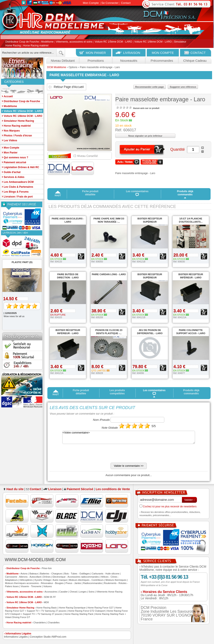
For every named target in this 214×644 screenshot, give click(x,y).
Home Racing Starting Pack (79, 614)
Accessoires (51, 592)
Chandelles (54, 623)
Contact (126, 3)
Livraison (55, 489)
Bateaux (34, 574)
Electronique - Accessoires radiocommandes (76, 577)
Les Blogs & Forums (15, 191)
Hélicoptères (26, 580)
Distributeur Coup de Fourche (22, 42)
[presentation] (82, 454)
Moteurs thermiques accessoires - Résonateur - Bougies (34, 583)
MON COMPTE (163, 53)
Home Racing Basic (47, 608)
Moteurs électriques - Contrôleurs (86, 580)
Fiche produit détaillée (90, 193)
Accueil (7, 96)
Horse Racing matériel (36, 46)
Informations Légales (16, 637)
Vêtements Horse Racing (109, 592)
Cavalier (63, 592)
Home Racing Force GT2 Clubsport (86, 611)
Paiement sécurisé (14, 162)
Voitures (48, 586)
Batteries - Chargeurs (51, 574)
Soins (92, 592)
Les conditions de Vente (113, 489)
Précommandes (162, 61)
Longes (83, 592)
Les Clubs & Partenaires (17, 187)
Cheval (73, 592)
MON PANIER (96, 53)
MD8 (46, 602)
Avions (24, 574)
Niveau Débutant (63, 61)
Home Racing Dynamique (72, 608)
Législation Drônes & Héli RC (20, 167)
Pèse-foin (47, 568)
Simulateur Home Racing (20, 608)
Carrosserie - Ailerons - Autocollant (23, 577)
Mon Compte (91, 3)
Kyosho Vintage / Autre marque (51, 580)
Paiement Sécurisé (80, 489)
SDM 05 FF (50, 597)
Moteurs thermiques (116, 580)
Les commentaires (137, 193)
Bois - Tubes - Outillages (77, 574)
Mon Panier (10, 152)
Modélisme (47, 42)
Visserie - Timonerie (31, 586)
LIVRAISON (132, 53)
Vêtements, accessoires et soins (74, 42)
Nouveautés (129, 61)
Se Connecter (110, 3)
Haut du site (15, 489)
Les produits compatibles (117, 392)
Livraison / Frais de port (17, 196)
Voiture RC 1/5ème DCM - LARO (113, 42)
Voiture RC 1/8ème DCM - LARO (153, 42)
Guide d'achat (11, 172)
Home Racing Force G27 (100, 608)
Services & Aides (13, 177)
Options (73, 67)
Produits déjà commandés (185, 193)
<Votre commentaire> (129, 437)
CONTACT (198, 53)
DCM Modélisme (57, 67)
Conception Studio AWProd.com (48, 637)
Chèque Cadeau (195, 61)
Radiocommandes (92, 583)
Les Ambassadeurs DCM (18, 182)
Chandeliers (40, 623)
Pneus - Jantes (73, 583)
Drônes (47, 577)
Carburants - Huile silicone (106, 574)
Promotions (96, 61)
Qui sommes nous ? (15, 157)
